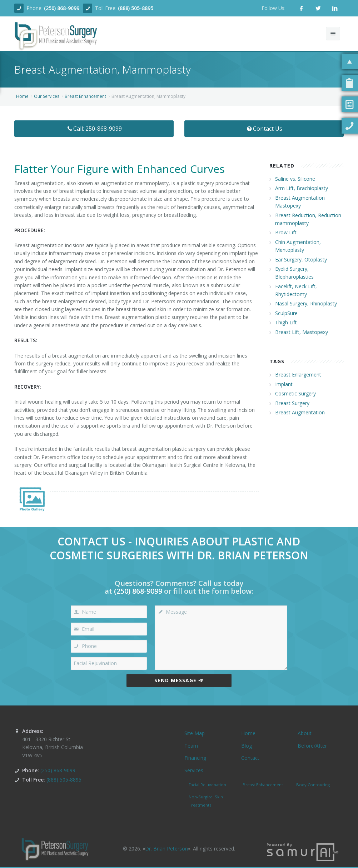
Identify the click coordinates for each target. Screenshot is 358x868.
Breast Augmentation (300, 412)
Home (22, 96)
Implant (284, 384)
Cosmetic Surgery (295, 393)
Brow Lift (286, 232)
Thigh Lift (286, 322)
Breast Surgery (292, 403)
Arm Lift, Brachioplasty (302, 188)
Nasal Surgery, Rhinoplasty (306, 303)
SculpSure (286, 313)
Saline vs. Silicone (295, 179)
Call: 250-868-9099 (94, 129)
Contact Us (264, 129)
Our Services (47, 96)
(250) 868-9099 (62, 8)
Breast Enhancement (85, 96)
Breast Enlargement (298, 375)
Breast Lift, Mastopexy (302, 332)
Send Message (179, 680)
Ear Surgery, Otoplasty (301, 260)
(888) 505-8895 (136, 8)
